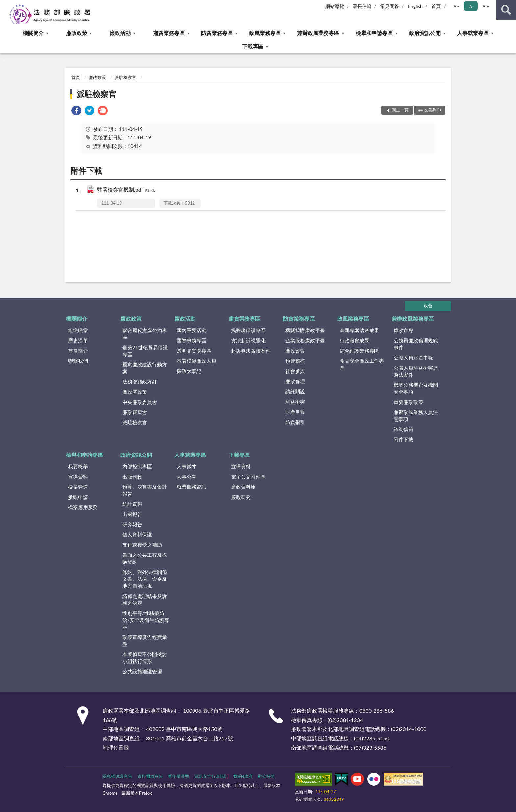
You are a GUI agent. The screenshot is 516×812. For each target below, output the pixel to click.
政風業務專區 (265, 33)
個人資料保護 (137, 534)
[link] (76, 111)
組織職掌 (78, 330)
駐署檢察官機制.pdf (126, 190)
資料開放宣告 (150, 776)
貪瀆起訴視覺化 (248, 340)
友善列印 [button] (432, 110)
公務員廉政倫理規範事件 (416, 344)
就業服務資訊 (192, 487)
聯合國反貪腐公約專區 (145, 334)
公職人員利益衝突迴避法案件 (416, 371)
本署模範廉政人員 (196, 361)
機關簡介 (33, 33)
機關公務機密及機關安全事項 (416, 388)
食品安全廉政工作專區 (362, 364)
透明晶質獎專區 (194, 351)
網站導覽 (335, 6)
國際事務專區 (192, 340)
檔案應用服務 (83, 507)
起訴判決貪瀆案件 (251, 351)
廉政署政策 (135, 392)
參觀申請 (78, 497)
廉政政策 (77, 33)
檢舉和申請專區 (374, 33)
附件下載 (403, 439)
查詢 (506, 10)
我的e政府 (243, 776)
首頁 (436, 6)
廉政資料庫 (243, 487)
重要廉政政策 (408, 402)
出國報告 (132, 514)
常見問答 (390, 6)
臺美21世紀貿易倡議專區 (145, 351)
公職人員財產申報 (413, 357)
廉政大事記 (189, 371)
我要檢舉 (78, 466)
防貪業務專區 (217, 33)
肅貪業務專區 (169, 33)
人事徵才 (187, 466)
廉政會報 (295, 351)
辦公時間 (266, 776)
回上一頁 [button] (400, 110)
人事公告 (187, 477)
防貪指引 (295, 422)
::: (5, 5)
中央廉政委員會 (140, 402)
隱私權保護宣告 (117, 776)
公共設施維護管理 (142, 671)
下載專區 (253, 46)
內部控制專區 (137, 466)
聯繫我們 (78, 361)
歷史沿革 (78, 340)
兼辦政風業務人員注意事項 (416, 416)
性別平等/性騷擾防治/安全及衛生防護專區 (146, 620)
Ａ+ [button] (485, 6)
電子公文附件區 (248, 477)
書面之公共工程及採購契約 (145, 558)
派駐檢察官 (126, 77)
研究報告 (132, 524)
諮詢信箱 (403, 429)
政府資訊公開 (425, 33)
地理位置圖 (116, 747)
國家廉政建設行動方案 (145, 368)
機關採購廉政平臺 (305, 330)
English (415, 6)
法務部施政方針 (140, 381)
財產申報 (295, 412)
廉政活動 (120, 33)
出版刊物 (132, 477)
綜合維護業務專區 (359, 351)
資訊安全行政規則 (211, 776)
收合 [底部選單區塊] (428, 306)
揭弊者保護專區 (248, 330)
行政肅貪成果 (354, 340)
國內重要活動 (192, 330)
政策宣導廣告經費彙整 (145, 640)
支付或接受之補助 (142, 545)
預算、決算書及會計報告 (145, 490)
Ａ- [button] (456, 6)
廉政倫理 (295, 381)
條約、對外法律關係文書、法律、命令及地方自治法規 (145, 579)
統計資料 (132, 504)
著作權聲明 (179, 776)
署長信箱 (362, 6)
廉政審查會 (135, 412)
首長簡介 (78, 351)
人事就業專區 (473, 33)
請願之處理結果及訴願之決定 (145, 599)
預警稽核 (295, 361)
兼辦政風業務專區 (318, 33)
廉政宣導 (403, 330)
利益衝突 (295, 402)
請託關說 (295, 391)
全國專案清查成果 (359, 330)
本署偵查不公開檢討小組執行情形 (145, 658)
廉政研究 (241, 497)
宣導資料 (78, 477)
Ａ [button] (471, 6)
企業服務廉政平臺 (305, 340)
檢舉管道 (78, 487)
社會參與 (295, 371)
